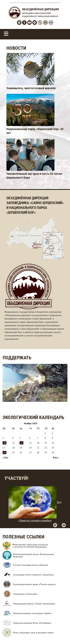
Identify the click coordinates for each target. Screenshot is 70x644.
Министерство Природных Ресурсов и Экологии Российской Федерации (35, 3)
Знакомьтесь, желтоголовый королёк (31, 88)
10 (4, 443)
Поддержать (17, 358)
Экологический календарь (33, 417)
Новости (16, 48)
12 (21, 443)
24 (4, 453)
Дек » (56, 457)
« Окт (5, 457)
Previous (55, 525)
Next (64, 525)
